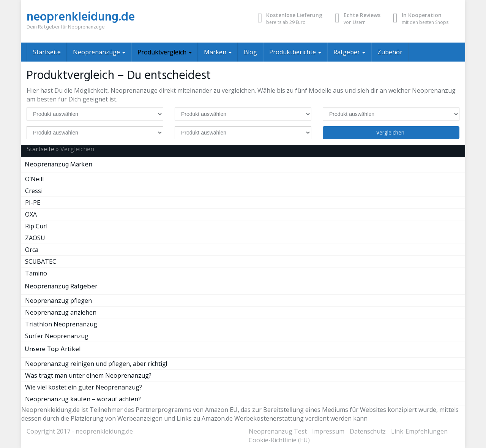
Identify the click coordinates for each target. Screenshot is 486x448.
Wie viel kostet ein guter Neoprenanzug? (84, 387)
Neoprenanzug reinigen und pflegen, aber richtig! (96, 364)
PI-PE (33, 203)
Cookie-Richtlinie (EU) (279, 440)
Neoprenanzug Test (278, 431)
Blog (250, 52)
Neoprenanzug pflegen (58, 301)
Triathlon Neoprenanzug (61, 324)
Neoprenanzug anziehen (61, 312)
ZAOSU (35, 238)
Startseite (47, 52)
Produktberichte (295, 52)
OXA (31, 214)
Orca (32, 250)
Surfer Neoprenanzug (57, 336)
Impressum (328, 431)
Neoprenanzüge (99, 52)
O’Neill (34, 179)
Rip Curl (36, 226)
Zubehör (390, 52)
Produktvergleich (165, 52)
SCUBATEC (41, 261)
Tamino (36, 273)
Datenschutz (368, 431)
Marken (218, 52)
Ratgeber (349, 52)
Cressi (34, 191)
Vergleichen (391, 132)
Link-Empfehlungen (419, 431)
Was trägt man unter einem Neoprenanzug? (88, 375)
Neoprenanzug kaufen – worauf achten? (83, 399)
